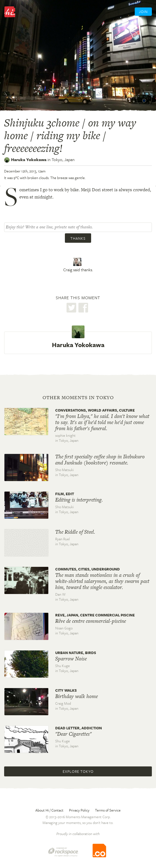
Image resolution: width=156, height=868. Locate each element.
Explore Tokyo (78, 771)
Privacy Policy (79, 810)
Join (143, 12)
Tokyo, (63, 159)
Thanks (78, 238)
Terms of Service (108, 810)
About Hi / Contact (49, 810)
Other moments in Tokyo (78, 397)
